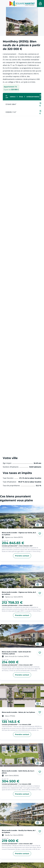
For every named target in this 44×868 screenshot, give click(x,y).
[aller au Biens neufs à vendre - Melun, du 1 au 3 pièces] (22, 695)
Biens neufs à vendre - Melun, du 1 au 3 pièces (18, 712)
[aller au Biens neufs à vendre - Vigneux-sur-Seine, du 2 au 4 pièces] (22, 517)
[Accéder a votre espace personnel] (40, 3)
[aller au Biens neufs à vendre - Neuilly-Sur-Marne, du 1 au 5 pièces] (22, 815)
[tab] (11, 88)
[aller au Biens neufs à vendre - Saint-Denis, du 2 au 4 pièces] (22, 755)
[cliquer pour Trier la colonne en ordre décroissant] (17, 97)
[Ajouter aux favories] (40, 534)
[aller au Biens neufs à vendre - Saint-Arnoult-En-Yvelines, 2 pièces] (22, 636)
